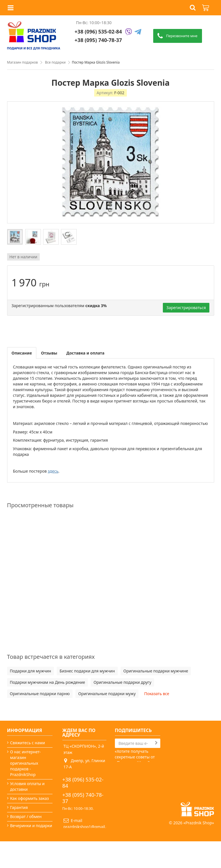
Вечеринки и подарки (31, 826)
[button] (193, 8)
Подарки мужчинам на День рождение (48, 682)
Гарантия (19, 807)
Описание (22, 353)
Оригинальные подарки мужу (107, 694)
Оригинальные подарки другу (123, 682)
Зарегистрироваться (186, 308)
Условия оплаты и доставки (28, 786)
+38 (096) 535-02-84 (98, 32)
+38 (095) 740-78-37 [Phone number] (98, 40)
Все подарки (55, 62)
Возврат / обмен (26, 816)
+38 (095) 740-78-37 (83, 798)
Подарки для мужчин (31, 671)
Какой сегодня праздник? (24, 837)
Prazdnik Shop (199, 849)
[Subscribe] (156, 743)
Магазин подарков (23, 62)
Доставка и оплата (85, 353)
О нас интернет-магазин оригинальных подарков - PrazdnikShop (26, 763)
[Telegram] (138, 32)
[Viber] (129, 32)
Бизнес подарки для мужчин (87, 671)
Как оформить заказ (30, 798)
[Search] (138, 743)
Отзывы (49, 353)
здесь (53, 471)
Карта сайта (22, 849)
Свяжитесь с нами (28, 743)
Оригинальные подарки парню (40, 694)
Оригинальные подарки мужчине (156, 671)
